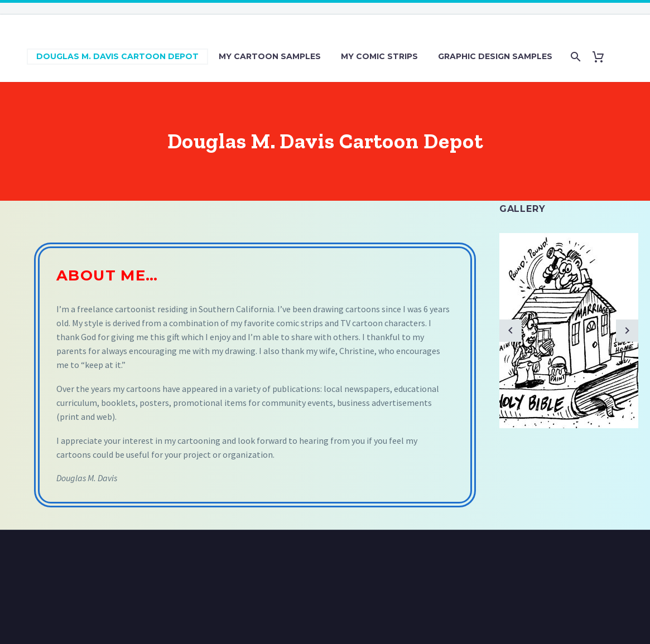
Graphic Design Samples (495, 56)
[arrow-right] (627, 331)
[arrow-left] (511, 331)
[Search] (575, 57)
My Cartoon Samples (270, 56)
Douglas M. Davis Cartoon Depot (117, 56)
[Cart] (603, 57)
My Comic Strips (379, 56)
